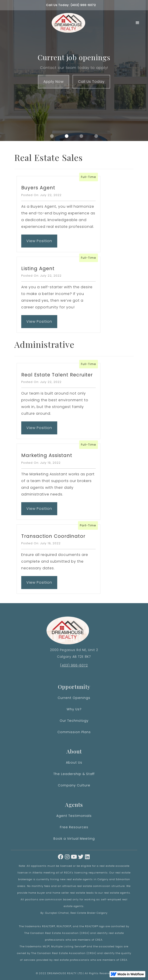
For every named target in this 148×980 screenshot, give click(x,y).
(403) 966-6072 (74, 665)
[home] (67, 23)
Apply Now (54, 82)
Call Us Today (91, 82)
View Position (39, 244)
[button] (138, 23)
